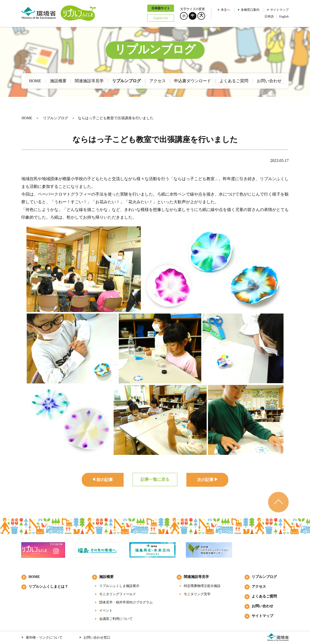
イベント (106, 610)
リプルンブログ (56, 118)
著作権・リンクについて (44, 637)
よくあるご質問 (264, 596)
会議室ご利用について (116, 619)
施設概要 (106, 577)
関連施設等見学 (196, 577)
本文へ (225, 10)
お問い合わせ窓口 (97, 637)
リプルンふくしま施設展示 (119, 586)
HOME (27, 118)
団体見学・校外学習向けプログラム (126, 602)
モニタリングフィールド (118, 594)
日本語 (269, 16)
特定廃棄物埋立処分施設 (202, 586)
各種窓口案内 (250, 10)
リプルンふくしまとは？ (48, 587)
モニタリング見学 (197, 594)
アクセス (259, 587)
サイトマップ (279, 10)
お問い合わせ (262, 606)
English (284, 16)
